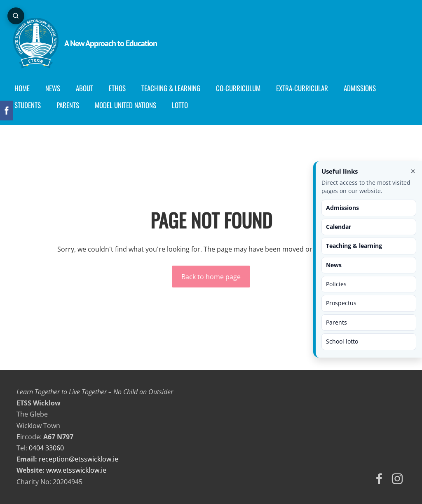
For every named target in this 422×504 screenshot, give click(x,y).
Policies (336, 284)
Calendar (339, 227)
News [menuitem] (56, 88)
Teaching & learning (354, 246)
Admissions (342, 208)
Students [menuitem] (31, 105)
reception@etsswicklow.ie (79, 459)
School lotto (342, 341)
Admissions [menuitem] (363, 88)
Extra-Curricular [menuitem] (305, 88)
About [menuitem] (88, 88)
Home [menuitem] (25, 88)
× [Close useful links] (413, 171)
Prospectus (341, 303)
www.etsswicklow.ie (76, 470)
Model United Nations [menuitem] (129, 105)
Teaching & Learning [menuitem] (174, 88)
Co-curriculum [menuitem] (241, 88)
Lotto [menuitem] (183, 105)
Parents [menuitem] (71, 105)
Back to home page (211, 277)
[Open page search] (16, 16)
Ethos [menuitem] (121, 88)
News (334, 265)
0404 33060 (46, 448)
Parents (336, 322)
